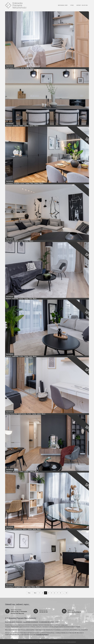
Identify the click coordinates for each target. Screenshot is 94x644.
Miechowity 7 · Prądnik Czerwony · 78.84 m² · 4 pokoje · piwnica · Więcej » (23, 529)
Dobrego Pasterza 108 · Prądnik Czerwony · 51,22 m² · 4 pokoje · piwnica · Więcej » (26, 414)
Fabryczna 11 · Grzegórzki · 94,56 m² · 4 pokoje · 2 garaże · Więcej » (22, 126)
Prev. (29, 593)
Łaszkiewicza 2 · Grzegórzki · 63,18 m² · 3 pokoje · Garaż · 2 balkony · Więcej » (25, 183)
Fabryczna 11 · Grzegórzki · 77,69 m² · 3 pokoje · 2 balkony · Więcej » (22, 472)
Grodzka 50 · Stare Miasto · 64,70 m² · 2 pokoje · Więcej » (20, 241)
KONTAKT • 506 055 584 (82, 5)
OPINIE (72, 5)
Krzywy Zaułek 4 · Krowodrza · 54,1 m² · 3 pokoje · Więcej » (20, 68)
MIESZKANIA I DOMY (63, 5)
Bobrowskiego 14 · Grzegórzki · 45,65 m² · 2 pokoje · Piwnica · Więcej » (23, 587)
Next (35, 593)
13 (66, 593)
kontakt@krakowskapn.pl (42, 635)
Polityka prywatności (72, 642)
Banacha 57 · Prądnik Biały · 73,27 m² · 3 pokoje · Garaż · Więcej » (21, 299)
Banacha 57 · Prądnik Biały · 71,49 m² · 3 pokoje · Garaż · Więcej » (21, 356)
